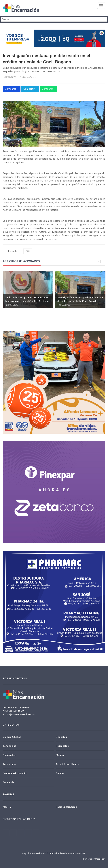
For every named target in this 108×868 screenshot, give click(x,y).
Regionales (62, 746)
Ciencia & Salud (12, 737)
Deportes (61, 737)
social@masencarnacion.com (19, 714)
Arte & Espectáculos (68, 764)
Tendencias (9, 746)
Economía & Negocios (15, 773)
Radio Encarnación (66, 807)
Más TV (7, 807)
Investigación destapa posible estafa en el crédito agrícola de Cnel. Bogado (47, 59)
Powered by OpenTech (94, 859)
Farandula (8, 782)
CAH (28, 251)
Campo (60, 773)
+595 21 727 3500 (13, 711)
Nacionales (9, 755)
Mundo (60, 755)
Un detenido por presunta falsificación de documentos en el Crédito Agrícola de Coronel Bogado (27, 301)
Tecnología (9, 764)
